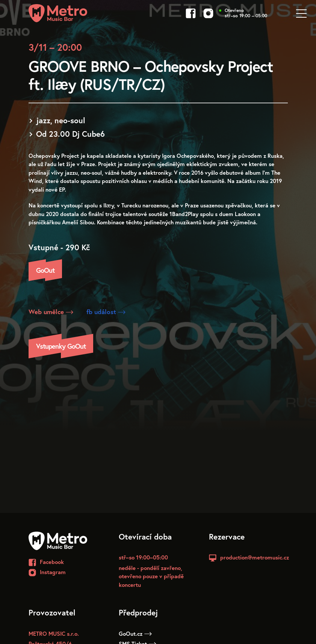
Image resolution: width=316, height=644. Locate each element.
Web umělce (51, 312)
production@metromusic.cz (255, 557)
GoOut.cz (135, 633)
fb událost (106, 312)
